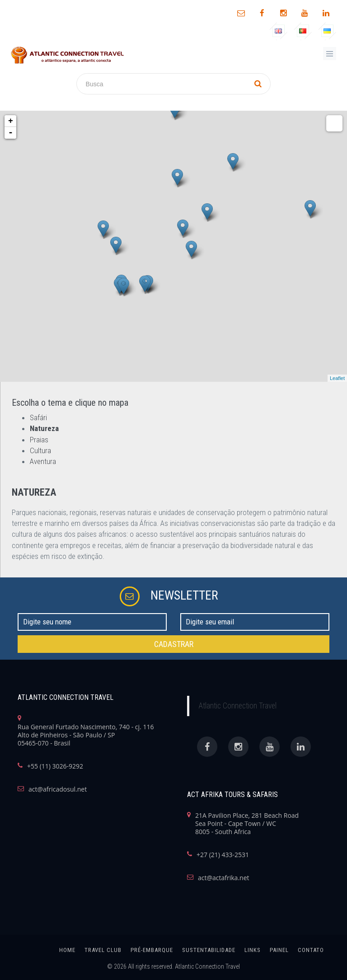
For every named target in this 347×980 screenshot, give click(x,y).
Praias (39, 440)
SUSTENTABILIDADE (209, 950)
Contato (311, 950)
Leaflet (337, 378)
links (253, 950)
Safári (38, 417)
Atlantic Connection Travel (237, 706)
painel (279, 950)
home (67, 950)
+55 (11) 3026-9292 (55, 766)
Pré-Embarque (152, 950)
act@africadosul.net (58, 789)
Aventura (43, 461)
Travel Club (103, 950)
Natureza (44, 428)
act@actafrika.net (224, 878)
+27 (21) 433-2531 (223, 855)
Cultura (40, 450)
